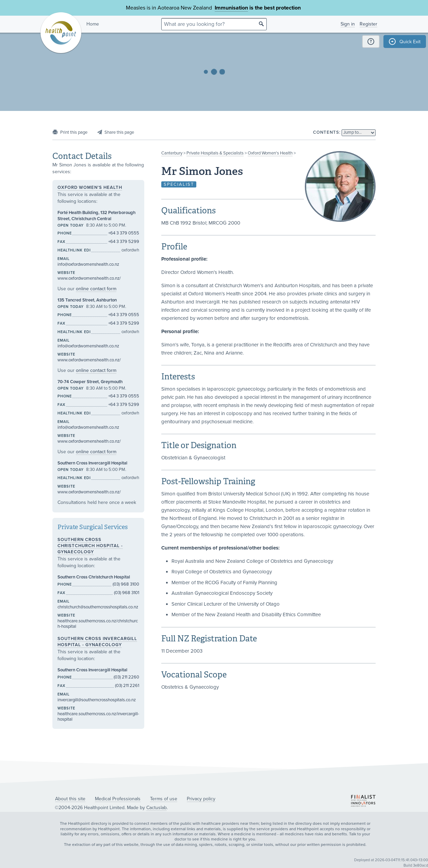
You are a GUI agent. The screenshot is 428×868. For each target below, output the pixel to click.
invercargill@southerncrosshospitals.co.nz (97, 700)
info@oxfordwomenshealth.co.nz (88, 264)
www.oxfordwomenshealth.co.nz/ (89, 278)
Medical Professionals (118, 799)
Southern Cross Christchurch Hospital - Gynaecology (90, 546)
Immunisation (231, 8)
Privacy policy (201, 799)
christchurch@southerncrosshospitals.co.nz (98, 607)
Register (368, 24)
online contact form (96, 289)
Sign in (348, 24)
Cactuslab (157, 808)
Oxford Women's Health (270, 153)
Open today (71, 225)
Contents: (327, 132)
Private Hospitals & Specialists (215, 153)
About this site (70, 799)
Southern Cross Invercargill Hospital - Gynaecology (97, 642)
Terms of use (164, 799)
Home (93, 24)
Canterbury (172, 153)
